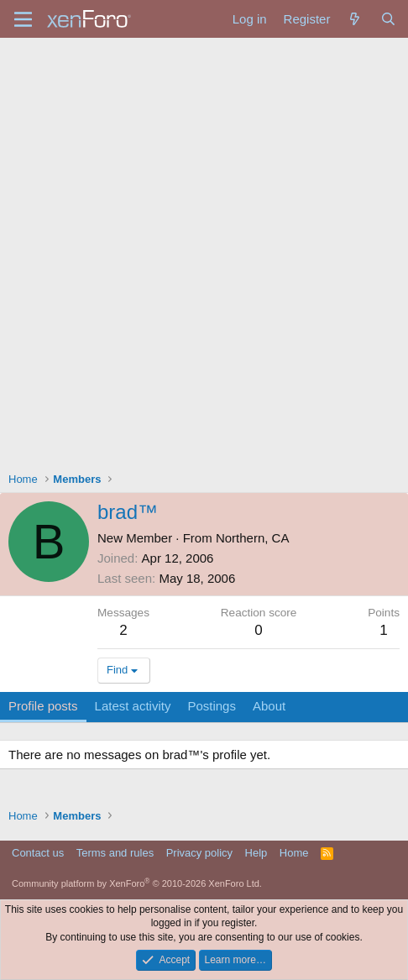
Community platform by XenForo (137, 883)
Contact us (38, 853)
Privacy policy (199, 853)
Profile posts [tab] (43, 706)
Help (256, 853)
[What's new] (355, 19)
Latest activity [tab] (133, 706)
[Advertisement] (204, 250)
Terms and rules (115, 853)
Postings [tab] (212, 706)
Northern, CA (253, 538)
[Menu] (23, 19)
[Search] (388, 19)
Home (294, 853)
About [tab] (269, 706)
